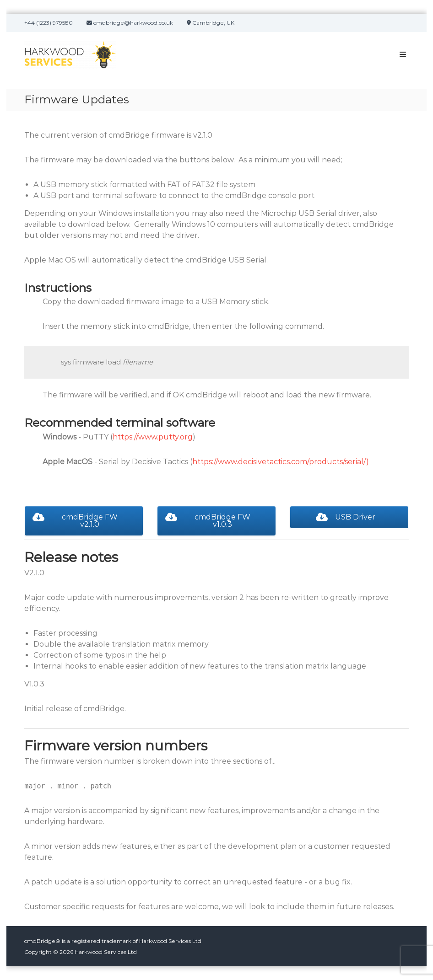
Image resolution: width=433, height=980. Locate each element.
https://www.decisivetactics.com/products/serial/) (281, 462)
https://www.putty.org (153, 437)
